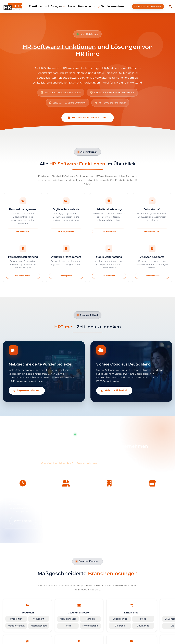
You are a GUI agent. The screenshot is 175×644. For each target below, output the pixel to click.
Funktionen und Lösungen (47, 6)
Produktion (16, 619)
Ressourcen (87, 6)
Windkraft (37, 619)
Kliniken (86, 619)
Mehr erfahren (66, 521)
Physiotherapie (86, 625)
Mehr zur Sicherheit (114, 390)
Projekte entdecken (27, 390)
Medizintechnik (16, 625)
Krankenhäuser (65, 619)
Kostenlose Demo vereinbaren (88, 118)
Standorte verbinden (152, 521)
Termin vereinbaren (112, 6)
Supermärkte (114, 619)
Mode (136, 619)
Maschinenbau (37, 625)
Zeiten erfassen (23, 521)
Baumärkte (136, 625)
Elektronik (114, 625)
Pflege (65, 625)
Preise (71, 6)
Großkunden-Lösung (109, 521)
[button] (170, 7)
